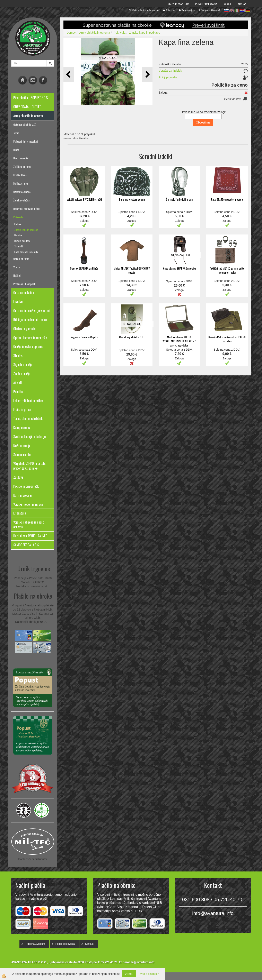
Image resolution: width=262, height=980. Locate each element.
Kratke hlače (20, 175)
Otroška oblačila (22, 192)
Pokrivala (18, 217)
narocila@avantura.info (138, 962)
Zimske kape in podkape (26, 230)
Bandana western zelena (132, 199)
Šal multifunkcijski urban (179, 199)
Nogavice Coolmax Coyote (84, 337)
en (232, 10)
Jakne (16, 133)
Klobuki (18, 224)
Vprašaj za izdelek (170, 71)
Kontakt (243, 4)
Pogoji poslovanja (206, 4)
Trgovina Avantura (178, 4)
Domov (71, 33)
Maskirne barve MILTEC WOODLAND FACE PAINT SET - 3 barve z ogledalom (179, 341)
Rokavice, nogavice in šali (26, 209)
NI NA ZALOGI (108, 58)
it (237, 10)
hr (242, 10)
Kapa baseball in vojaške (26, 252)
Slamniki (19, 246)
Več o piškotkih (150, 974)
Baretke (18, 235)
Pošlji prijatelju (168, 77)
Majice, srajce (21, 183)
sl (226, 10)
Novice (228, 4)
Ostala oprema (21, 259)
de (248, 10)
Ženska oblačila (21, 200)
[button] (147, 75)
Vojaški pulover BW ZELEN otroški (84, 199)
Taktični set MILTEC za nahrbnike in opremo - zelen (227, 270)
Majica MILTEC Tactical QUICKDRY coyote (132, 270)
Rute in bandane (22, 241)
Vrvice (17, 267)
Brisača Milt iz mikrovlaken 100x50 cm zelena (227, 339)
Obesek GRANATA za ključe (84, 268)
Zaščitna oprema (22, 166)
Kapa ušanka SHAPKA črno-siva (179, 268)
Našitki (17, 275)
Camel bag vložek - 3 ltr (132, 337)
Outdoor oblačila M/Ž (24, 124)
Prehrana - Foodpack (24, 284)
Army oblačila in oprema (95, 33)
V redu (129, 974)
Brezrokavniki (21, 158)
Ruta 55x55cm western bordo (227, 199)
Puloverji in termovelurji (26, 141)
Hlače (16, 150)
